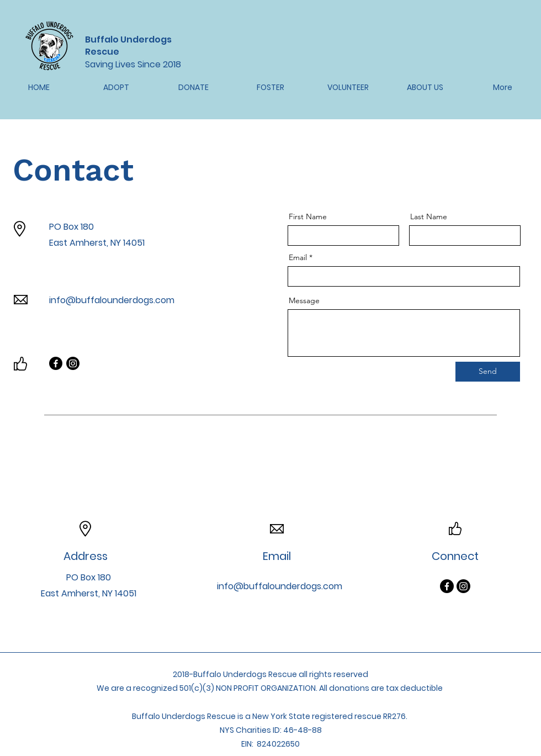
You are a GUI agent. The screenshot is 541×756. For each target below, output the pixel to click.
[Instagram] (73, 363)
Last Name (429, 216)
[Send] (488, 372)
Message (304, 300)
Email (298, 257)
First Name (308, 216)
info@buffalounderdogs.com (112, 300)
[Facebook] (56, 363)
